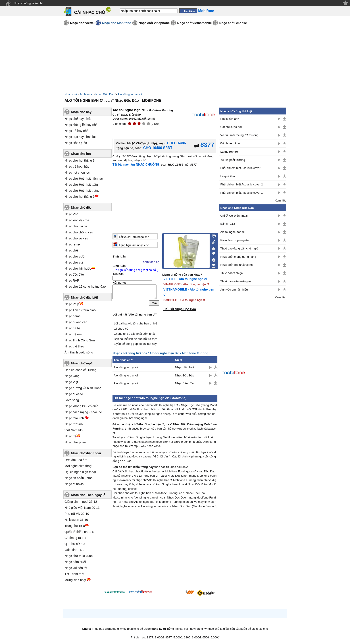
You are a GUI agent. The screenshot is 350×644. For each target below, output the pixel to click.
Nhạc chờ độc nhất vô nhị (237, 265)
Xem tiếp (280, 200)
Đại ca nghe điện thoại (80, 472)
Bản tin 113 (228, 224)
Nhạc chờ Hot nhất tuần (81, 185)
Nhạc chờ (71, 94)
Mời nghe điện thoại (78, 466)
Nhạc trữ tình (74, 424)
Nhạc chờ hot (81, 154)
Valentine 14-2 (74, 550)
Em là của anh (230, 119)
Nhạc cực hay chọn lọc (80, 137)
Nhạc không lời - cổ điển (81, 406)
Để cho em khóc (231, 143)
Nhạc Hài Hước (185, 367)
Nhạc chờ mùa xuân (79, 556)
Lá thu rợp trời (229, 152)
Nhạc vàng (72, 376)
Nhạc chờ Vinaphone (154, 23)
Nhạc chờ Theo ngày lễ (88, 495)
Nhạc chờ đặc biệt (84, 297)
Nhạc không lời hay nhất (81, 125)
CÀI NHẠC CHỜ (90, 12)
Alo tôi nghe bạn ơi (130, 94)
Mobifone (86, 94)
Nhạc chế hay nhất (78, 119)
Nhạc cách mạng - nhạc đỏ (83, 412)
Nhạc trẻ (70, 436)
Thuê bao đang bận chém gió (239, 248)
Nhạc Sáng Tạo (185, 383)
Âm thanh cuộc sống (79, 352)
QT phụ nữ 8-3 (75, 544)
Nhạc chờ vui (74, 262)
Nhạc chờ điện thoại (86, 453)
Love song (72, 400)
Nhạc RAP (72, 280)
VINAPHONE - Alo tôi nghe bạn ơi (186, 284)
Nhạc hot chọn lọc (77, 172)
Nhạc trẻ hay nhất (77, 131)
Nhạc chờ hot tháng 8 (80, 160)
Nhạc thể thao (74, 346)
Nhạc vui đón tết (76, 568)
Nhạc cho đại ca (76, 226)
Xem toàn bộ (151, 262)
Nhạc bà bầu (73, 328)
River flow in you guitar (235, 240)
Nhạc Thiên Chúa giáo (80, 310)
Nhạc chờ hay (81, 112)
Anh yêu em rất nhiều (234, 290)
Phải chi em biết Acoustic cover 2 (242, 184)
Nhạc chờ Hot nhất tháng (82, 191)
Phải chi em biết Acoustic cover (240, 168)
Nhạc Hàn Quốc (76, 143)
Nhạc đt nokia (74, 484)
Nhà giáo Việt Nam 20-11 (82, 508)
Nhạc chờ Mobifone (117, 23)
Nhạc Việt (71, 382)
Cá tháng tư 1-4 (75, 538)
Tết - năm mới (74, 574)
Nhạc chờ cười (75, 256)
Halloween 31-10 (76, 520)
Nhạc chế (71, 250)
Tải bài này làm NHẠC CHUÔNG (136, 164)
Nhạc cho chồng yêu (79, 232)
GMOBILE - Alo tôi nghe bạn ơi (184, 300)
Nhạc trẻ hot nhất (77, 166)
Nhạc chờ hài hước (78, 268)
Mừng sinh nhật (75, 580)
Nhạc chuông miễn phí (28, 3)
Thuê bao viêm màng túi (236, 281)
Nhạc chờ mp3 (82, 363)
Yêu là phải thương (233, 160)
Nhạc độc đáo (74, 274)
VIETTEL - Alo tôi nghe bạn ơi (185, 279)
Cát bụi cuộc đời (231, 127)
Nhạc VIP (71, 214)
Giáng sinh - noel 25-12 (81, 502)
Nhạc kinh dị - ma (77, 220)
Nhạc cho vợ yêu (76, 238)
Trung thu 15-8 (75, 526)
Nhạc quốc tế (74, 394)
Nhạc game (73, 316)
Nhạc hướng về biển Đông (83, 388)
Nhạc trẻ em (73, 334)
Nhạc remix (72, 244)
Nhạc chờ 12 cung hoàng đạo (85, 287)
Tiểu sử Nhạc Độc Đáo (179, 309)
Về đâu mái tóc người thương (239, 135)
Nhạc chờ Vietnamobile (194, 23)
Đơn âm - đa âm (76, 460)
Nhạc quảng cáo (76, 322)
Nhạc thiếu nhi (75, 418)
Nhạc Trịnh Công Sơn (80, 340)
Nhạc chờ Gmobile (233, 23)
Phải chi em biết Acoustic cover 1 (242, 193)
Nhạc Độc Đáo (105, 94)
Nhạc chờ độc (81, 208)
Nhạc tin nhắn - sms (78, 478)
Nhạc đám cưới (75, 562)
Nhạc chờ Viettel (82, 23)
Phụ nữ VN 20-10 (77, 514)
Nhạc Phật (72, 304)
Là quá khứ (228, 176)
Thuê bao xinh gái (232, 273)
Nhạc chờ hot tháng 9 (80, 197)
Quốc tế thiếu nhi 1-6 (79, 532)
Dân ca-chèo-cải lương (80, 370)
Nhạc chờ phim (75, 442)
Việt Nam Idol (74, 430)
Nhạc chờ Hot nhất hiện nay (84, 179)
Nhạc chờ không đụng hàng (238, 257)
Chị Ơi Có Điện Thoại (234, 216)
